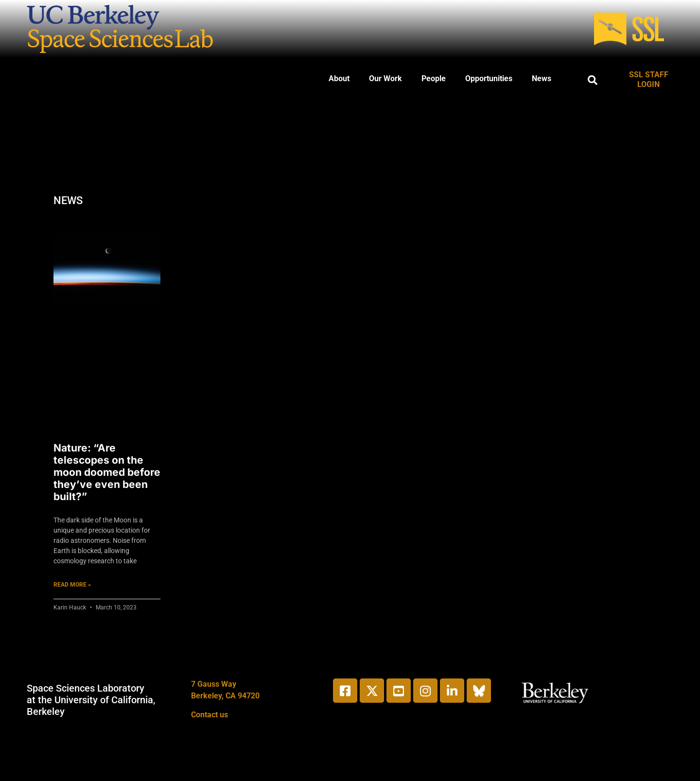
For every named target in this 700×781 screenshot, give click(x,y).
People (434, 78)
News (542, 78)
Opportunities (489, 78)
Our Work (385, 78)
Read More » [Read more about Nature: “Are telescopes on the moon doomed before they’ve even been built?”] (72, 585)
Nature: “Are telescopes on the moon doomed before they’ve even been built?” (107, 472)
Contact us (210, 715)
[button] (593, 80)
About (339, 78)
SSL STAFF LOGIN (649, 79)
